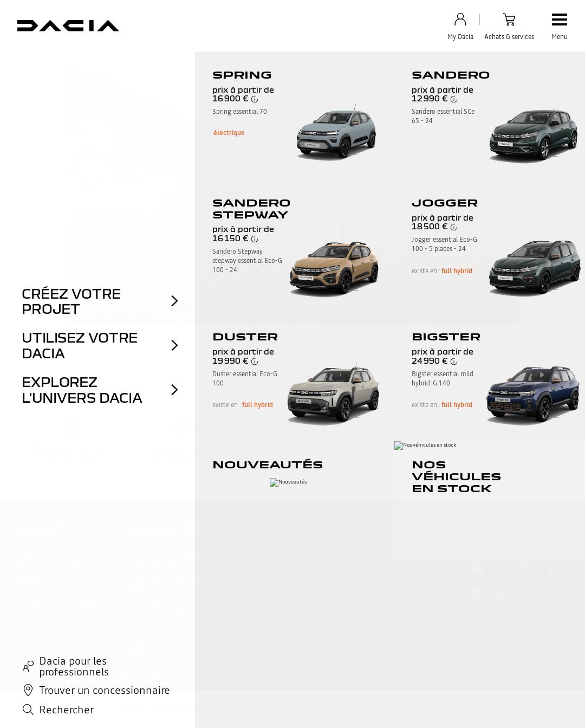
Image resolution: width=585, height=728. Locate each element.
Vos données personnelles (129, 677)
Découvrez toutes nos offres (173, 615)
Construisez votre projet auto (175, 602)
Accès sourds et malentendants (64, 593)
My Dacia (28, 580)
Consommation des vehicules (289, 607)
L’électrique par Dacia (276, 580)
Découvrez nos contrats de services (284, 624)
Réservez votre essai (388, 553)
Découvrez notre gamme (167, 553)
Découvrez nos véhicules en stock (172, 585)
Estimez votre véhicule (392, 566)
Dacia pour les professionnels (290, 593)
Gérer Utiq (315, 677)
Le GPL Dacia (263, 553)
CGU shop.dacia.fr (364, 677)
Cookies (220, 677)
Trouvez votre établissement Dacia (60, 611)
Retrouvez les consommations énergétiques (383, 709)
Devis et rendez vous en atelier (405, 593)
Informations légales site (48, 677)
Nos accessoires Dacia (162, 629)
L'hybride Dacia (266, 566)
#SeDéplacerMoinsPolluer (243, 709)
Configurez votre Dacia (164, 566)
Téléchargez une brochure (397, 607)
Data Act (188, 677)
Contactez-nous (39, 553)
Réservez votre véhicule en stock (170, 646)
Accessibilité (416, 677)
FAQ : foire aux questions (54, 566)
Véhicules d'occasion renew (399, 580)
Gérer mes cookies (266, 677)
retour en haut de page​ (292, 375)
